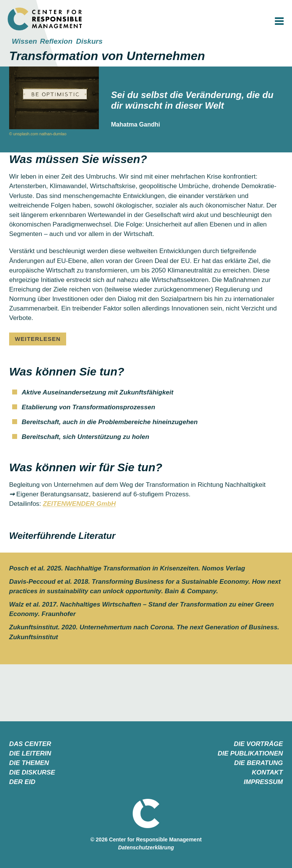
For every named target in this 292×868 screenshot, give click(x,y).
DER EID (22, 782)
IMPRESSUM (263, 782)
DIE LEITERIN (30, 753)
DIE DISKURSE (32, 772)
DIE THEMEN (29, 763)
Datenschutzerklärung (146, 847)
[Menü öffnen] (279, 21)
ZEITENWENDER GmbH (79, 504)
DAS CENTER (30, 744)
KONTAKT (267, 772)
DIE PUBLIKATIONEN (250, 753)
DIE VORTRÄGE (258, 744)
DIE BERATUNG (259, 763)
